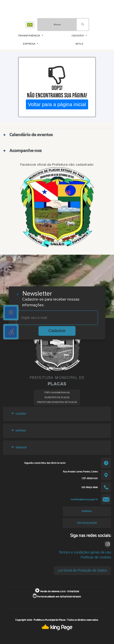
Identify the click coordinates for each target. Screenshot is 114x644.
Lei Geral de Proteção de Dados (82, 570)
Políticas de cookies (96, 557)
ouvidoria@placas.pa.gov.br (84, 499)
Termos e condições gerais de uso (85, 552)
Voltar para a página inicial (57, 104)
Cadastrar (57, 331)
